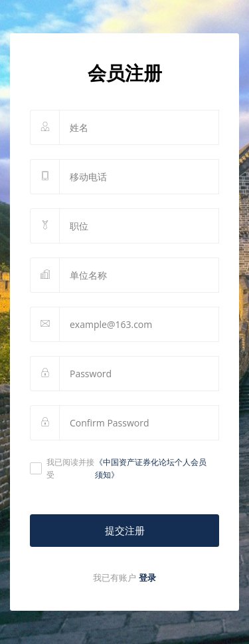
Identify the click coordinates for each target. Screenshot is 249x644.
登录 (147, 577)
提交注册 (125, 530)
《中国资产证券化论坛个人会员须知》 (151, 468)
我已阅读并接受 (121, 468)
